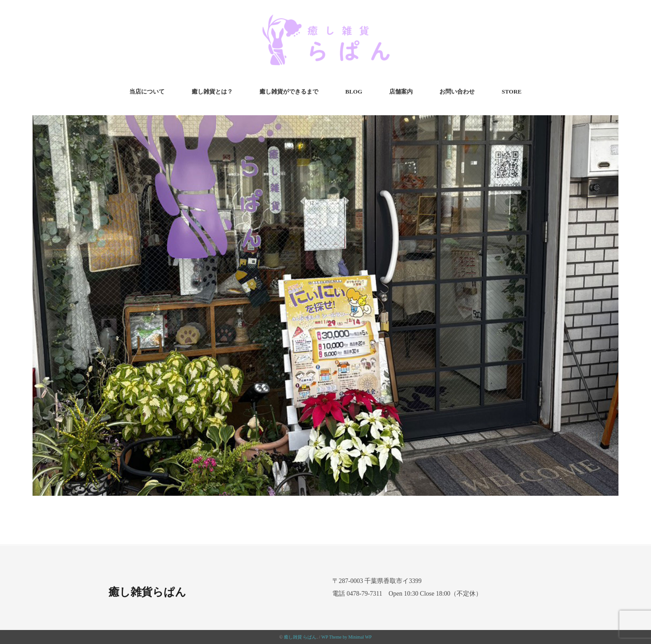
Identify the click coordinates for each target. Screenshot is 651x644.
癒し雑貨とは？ (212, 92)
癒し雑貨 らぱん (300, 637)
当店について (147, 92)
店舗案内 (401, 92)
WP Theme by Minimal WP (347, 637)
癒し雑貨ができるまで (289, 92)
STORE (512, 92)
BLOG (354, 92)
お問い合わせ (457, 92)
